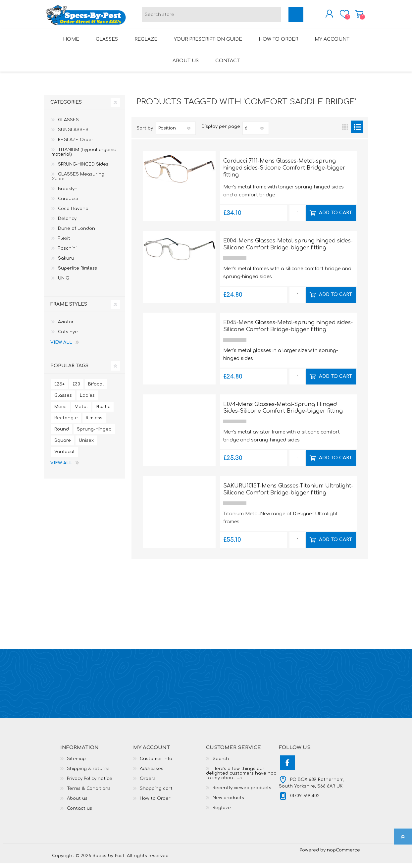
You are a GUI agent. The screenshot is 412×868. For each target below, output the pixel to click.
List (357, 131)
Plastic (103, 411)
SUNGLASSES (73, 134)
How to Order (155, 803)
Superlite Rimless (77, 273)
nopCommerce (343, 855)
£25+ (59, 389)
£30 (76, 389)
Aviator (66, 327)
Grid (345, 131)
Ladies (87, 400)
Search (221, 763)
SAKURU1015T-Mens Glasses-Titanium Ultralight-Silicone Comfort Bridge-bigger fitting (288, 494)
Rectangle (66, 423)
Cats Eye (68, 336)
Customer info (156, 763)
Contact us (79, 813)
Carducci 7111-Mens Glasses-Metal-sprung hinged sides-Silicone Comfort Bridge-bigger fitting (284, 173)
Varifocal (64, 456)
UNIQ (64, 283)
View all (61, 347)
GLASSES (68, 125)
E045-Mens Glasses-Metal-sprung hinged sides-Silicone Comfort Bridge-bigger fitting (288, 331)
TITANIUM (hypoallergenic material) (84, 157)
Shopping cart (353, 16)
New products (228, 802)
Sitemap (76, 763)
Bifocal (96, 389)
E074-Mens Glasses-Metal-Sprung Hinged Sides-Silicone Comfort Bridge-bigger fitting (283, 412)
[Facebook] (287, 767)
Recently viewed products (242, 792)
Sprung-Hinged (94, 434)
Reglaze (222, 812)
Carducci (68, 203)
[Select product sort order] (176, 133)
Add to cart (336, 217)
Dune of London (77, 233)
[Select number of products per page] (256, 133)
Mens (60, 411)
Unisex (86, 445)
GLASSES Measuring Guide (78, 181)
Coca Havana (73, 213)
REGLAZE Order (76, 144)
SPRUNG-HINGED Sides (83, 169)
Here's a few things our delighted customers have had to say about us (241, 778)
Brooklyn (68, 193)
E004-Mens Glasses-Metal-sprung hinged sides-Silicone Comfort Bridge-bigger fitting (288, 249)
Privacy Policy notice (90, 783)
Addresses (152, 773)
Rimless (94, 423)
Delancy (67, 223)
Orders (148, 783)
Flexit (64, 243)
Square (63, 445)
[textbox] (212, 17)
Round (62, 434)
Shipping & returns (88, 773)
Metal (81, 411)
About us (77, 803)
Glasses (63, 400)
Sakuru (66, 263)
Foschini (67, 253)
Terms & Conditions (89, 793)
